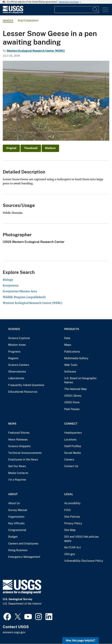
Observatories (17, 372)
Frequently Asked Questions (26, 385)
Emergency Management (24, 557)
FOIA (67, 510)
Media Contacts (18, 473)
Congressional (17, 530)
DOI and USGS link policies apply (81, 539)
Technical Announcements (25, 453)
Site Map (70, 530)
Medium (50, 148)
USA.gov (70, 554)
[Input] (77, 10)
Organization (16, 517)
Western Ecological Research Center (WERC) (36, 51)
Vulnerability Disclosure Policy (84, 561)
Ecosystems (11, 285)
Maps (68, 345)
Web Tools (71, 365)
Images (8, 21)
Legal (69, 494)
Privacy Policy (73, 523)
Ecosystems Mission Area (20, 291)
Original (11, 148)
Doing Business (18, 550)
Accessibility (72, 503)
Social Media (72, 453)
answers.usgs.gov (14, 632)
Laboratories (16, 378)
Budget (13, 537)
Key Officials (16, 523)
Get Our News (17, 466)
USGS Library (73, 396)
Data (67, 338)
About (13, 494)
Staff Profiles (73, 446)
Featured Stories (19, 433)
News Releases (18, 440)
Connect (71, 424)
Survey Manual (18, 510)
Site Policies (72, 517)
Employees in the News (23, 460)
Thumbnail (31, 148)
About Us (14, 503)
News (12, 424)
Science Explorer (19, 338)
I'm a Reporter (17, 480)
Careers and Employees (23, 544)
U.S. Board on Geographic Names (80, 380)
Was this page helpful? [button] (80, 640)
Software (70, 372)
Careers (69, 460)
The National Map (75, 389)
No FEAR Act (72, 547)
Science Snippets (19, 446)
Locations (70, 440)
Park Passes (72, 409)
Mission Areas (17, 345)
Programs (14, 352)
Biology (8, 280)
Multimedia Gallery (76, 358)
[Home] (13, 13)
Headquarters (73, 433)
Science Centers (19, 365)
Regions (13, 358)
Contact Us (71, 466)
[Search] (95, 10)
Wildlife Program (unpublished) (24, 297)
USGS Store (72, 402)
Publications (72, 352)
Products (72, 329)
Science (14, 329)
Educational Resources (23, 392)
